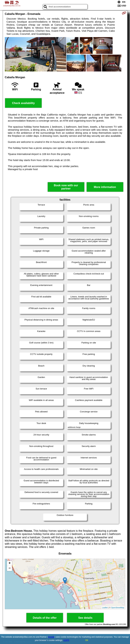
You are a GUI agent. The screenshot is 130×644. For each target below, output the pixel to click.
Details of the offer (45, 618)
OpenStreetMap (118, 608)
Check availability (23, 103)
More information (105, 187)
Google (51, 637)
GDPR (66, 640)
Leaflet (105, 608)
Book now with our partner (66, 187)
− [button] (10, 568)
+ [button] (10, 563)
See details (85, 618)
